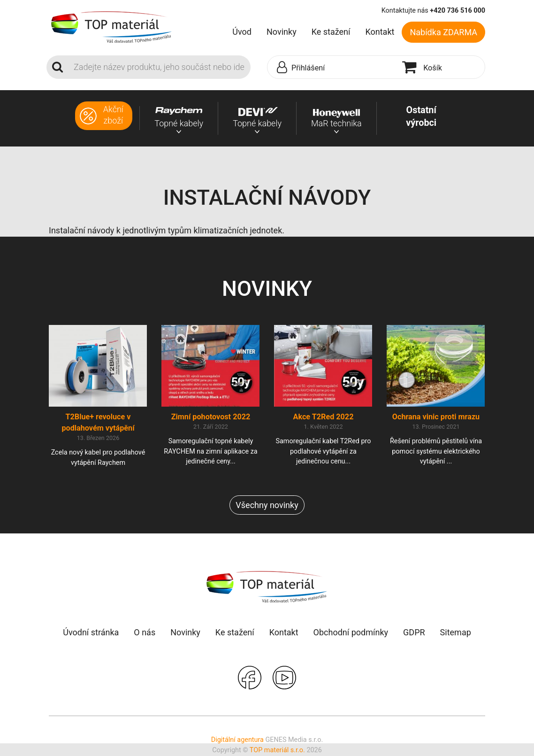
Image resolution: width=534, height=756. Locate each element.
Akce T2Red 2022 (324, 417)
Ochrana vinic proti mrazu (436, 417)
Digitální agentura (237, 741)
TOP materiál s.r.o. (277, 751)
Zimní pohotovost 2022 (211, 417)
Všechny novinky (267, 506)
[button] (332, 68)
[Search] (159, 67)
